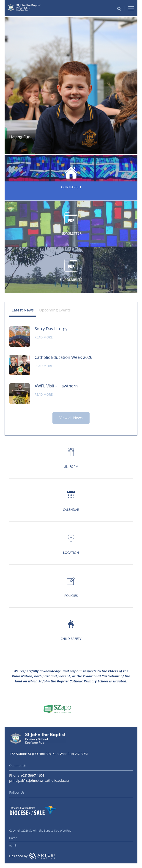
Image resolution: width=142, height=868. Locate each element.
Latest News (23, 310)
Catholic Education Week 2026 (63, 357)
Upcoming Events (55, 310)
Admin (13, 845)
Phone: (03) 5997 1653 (27, 775)
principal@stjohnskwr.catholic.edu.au (39, 780)
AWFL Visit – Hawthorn (56, 386)
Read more (44, 337)
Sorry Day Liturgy (51, 329)
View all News (71, 418)
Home (13, 838)
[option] (71, 86)
